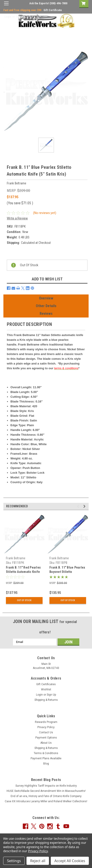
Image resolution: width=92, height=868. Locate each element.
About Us (46, 743)
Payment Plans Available (46, 758)
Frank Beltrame (16, 558)
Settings (14, 861)
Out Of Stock (24, 600)
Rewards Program (46, 722)
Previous (79, 506)
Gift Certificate (53, 10)
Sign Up (21, 17)
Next (85, 506)
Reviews (46, 314)
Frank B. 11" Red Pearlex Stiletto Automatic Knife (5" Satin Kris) (23, 572)
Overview (46, 298)
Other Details (46, 306)
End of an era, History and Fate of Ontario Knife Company (46, 796)
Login (8, 17)
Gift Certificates (46, 684)
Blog (46, 764)
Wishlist (46, 689)
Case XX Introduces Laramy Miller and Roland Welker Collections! (46, 801)
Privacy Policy (46, 727)
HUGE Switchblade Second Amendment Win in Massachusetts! (46, 791)
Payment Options (46, 738)
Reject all (38, 861)
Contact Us (46, 732)
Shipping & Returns (46, 700)
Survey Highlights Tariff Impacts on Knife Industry (46, 786)
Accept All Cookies (70, 861)
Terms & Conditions (46, 753)
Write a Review (17, 218)
